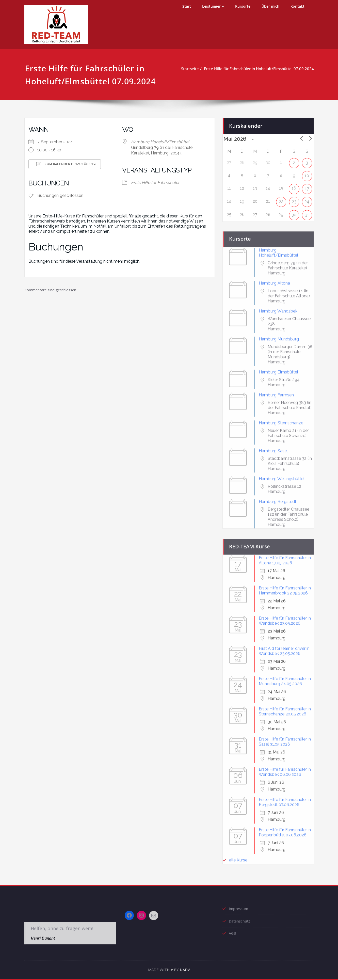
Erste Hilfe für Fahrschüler (155, 183)
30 (294, 212)
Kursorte (243, 6)
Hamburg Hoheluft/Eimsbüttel (160, 142)
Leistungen (213, 6)
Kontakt (297, 6)
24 (307, 200)
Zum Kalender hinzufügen (65, 164)
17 (307, 187)
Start (187, 6)
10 (307, 174)
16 (294, 186)
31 (307, 212)
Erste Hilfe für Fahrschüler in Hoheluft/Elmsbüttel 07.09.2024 (260, 69)
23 (294, 200)
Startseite (191, 69)
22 (281, 200)
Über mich (270, 6)
